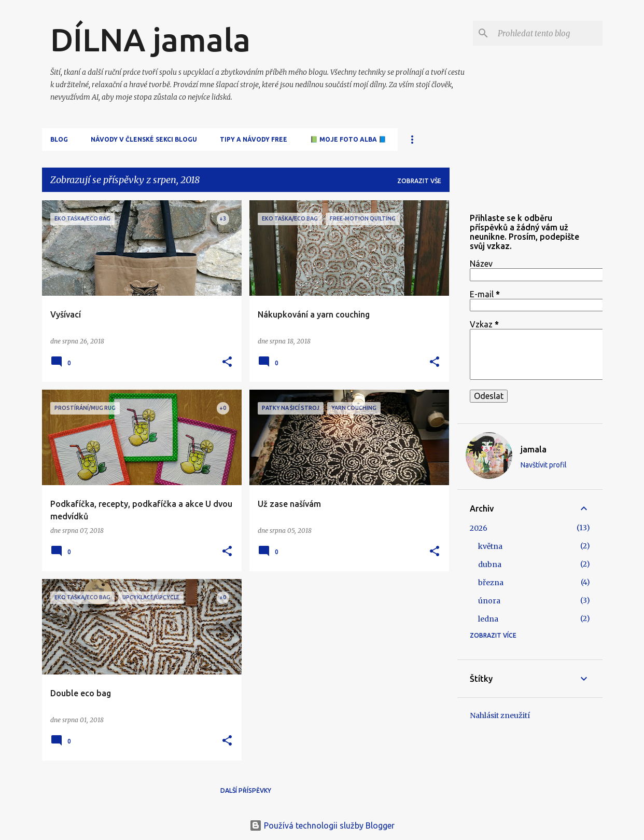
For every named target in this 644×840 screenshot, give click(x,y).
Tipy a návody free (254, 139)
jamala (534, 449)
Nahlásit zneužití (500, 715)
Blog (59, 139)
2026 (479, 528)
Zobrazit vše (419, 181)
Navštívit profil (544, 465)
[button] (227, 362)
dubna (490, 564)
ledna (488, 619)
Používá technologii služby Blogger (322, 825)
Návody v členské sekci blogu (144, 139)
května (490, 546)
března (491, 583)
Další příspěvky (246, 790)
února (489, 601)
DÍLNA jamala (150, 39)
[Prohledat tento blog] (548, 33)
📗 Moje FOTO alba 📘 (348, 139)
